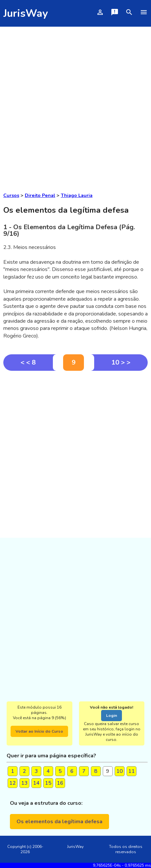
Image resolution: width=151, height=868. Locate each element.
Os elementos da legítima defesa (59, 822)
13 (24, 783)
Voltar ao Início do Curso (39, 731)
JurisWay (26, 13)
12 (13, 783)
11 (132, 771)
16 (60, 783)
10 (120, 771)
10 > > (121, 362)
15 (48, 783)
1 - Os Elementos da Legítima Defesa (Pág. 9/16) (69, 230)
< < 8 (28, 362)
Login (112, 716)
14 (36, 783)
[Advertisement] (75, 105)
